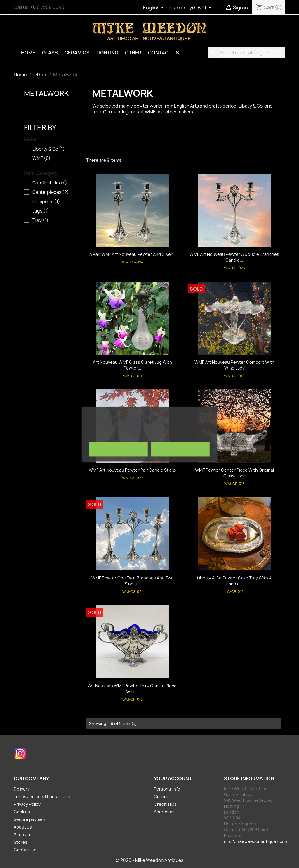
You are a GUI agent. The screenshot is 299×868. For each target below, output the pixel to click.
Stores (21, 842)
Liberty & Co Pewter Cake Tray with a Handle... (234, 581)
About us (23, 827)
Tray (40, 220)
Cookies (22, 812)
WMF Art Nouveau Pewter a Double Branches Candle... (234, 257)
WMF (41, 158)
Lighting (107, 53)
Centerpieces (51, 192)
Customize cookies (143, 434)
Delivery (22, 789)
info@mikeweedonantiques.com (256, 841)
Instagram (20, 753)
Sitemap (22, 835)
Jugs (41, 211)
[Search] (247, 53)
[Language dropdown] (154, 8)
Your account (173, 779)
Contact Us (164, 53)
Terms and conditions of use (42, 797)
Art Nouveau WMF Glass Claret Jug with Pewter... (132, 365)
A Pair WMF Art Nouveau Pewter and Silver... (133, 254)
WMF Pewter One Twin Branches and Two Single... (133, 581)
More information (106, 434)
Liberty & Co (49, 149)
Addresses (165, 812)
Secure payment (30, 819)
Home (28, 53)
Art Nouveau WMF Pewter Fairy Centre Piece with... (132, 689)
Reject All (119, 449)
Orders (161, 797)
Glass (50, 53)
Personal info (167, 789)
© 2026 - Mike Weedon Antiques (149, 860)
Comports (46, 202)
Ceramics (77, 53)
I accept (180, 449)
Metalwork (46, 93)
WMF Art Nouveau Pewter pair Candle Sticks (132, 470)
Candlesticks (50, 183)
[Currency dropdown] (204, 8)
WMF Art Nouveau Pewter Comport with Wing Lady (234, 365)
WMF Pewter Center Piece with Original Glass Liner (234, 473)
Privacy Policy (27, 804)
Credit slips (165, 804)
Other (133, 53)
